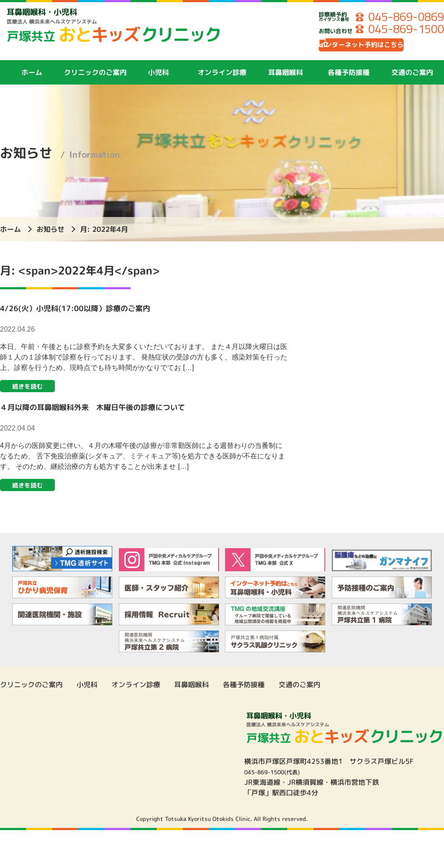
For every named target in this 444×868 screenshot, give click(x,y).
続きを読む (31, 395)
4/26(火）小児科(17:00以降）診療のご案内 (97, 315)
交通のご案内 (412, 80)
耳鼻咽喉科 (286, 80)
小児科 (158, 80)
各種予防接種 (349, 80)
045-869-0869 (400, 17)
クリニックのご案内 (95, 80)
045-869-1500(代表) (279, 783)
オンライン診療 (222, 80)
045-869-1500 (400, 31)
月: (104, 237)
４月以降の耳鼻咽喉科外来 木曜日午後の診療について (120, 416)
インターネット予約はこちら (381, 50)
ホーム (32, 80)
